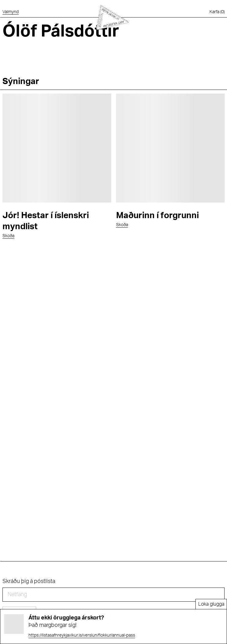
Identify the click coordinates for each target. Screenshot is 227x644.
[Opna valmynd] (11, 12)
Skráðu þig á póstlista (29, 581)
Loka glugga (211, 604)
